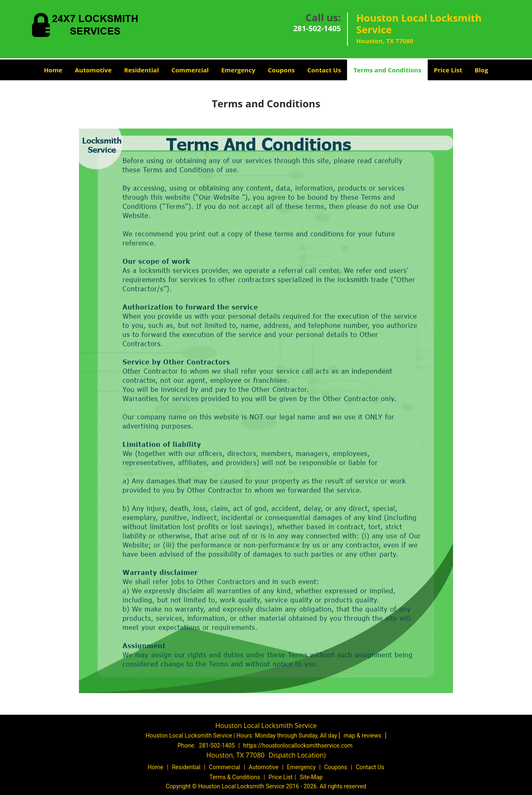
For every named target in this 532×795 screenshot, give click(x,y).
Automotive (93, 70)
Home (53, 70)
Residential (142, 70)
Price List (448, 70)
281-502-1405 (317, 28)
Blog (481, 70)
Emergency (238, 70)
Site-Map (311, 777)
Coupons (281, 70)
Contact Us (324, 70)
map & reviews (363, 736)
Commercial (190, 70)
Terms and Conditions (387, 70)
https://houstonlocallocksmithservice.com (298, 745)
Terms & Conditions (235, 777)
